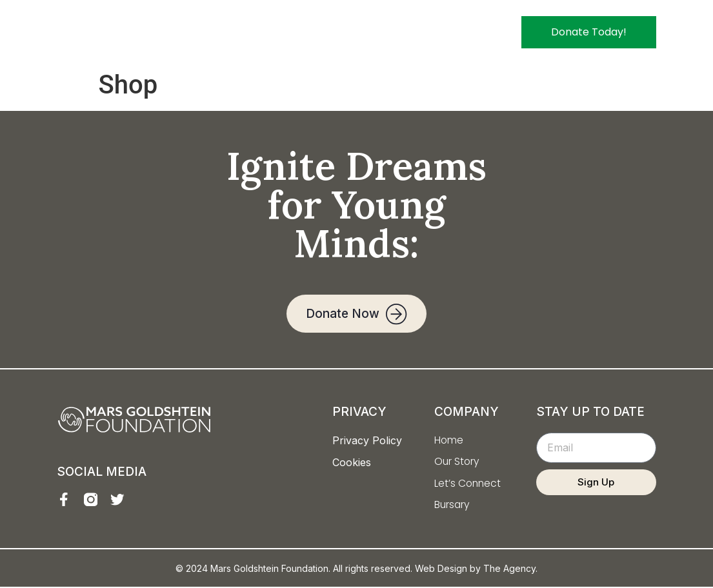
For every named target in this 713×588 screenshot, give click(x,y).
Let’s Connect (417, 32)
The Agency (509, 570)
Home (281, 32)
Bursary (489, 32)
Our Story (339, 32)
